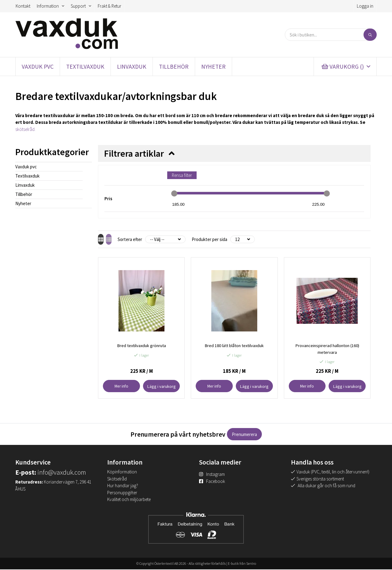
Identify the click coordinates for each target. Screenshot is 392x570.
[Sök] (370, 35)
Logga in (365, 6)
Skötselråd (117, 479)
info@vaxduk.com (62, 473)
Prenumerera (244, 435)
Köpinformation (122, 472)
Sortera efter (141, 239)
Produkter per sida (221, 239)
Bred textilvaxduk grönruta (141, 346)
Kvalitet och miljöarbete (129, 500)
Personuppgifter (122, 493)
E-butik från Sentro (242, 564)
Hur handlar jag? (123, 486)
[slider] (174, 193)
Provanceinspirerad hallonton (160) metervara (327, 349)
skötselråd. (25, 129)
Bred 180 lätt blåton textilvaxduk (234, 346)
